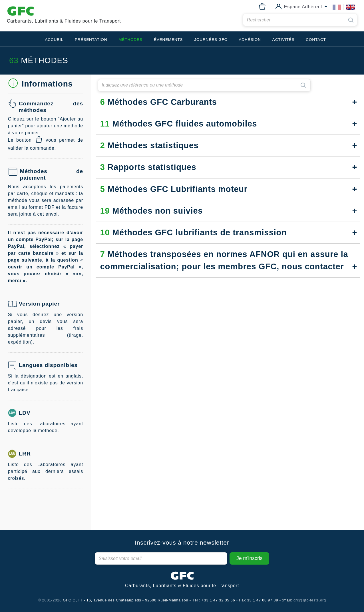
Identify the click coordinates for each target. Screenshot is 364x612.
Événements (168, 40)
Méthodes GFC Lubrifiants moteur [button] (174, 189)
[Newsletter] (161, 558)
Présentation (91, 40)
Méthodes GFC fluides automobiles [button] (179, 124)
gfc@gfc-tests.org (310, 600)
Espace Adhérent (303, 6)
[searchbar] (300, 20)
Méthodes (130, 40)
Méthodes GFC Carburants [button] (159, 102)
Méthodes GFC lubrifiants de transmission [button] (194, 232)
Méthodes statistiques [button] (149, 145)
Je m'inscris (249, 558)
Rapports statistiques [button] (148, 167)
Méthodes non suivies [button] (151, 211)
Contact (316, 40)
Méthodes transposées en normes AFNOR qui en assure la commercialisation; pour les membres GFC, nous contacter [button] (224, 260)
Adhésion (250, 40)
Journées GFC (211, 40)
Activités (283, 40)
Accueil (54, 40)
